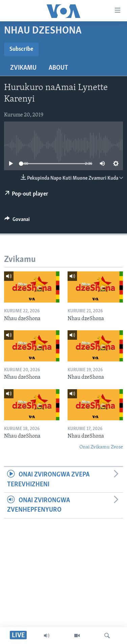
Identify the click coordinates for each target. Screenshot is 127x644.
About (58, 68)
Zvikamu (23, 68)
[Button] (17, 221)
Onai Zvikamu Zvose (101, 447)
